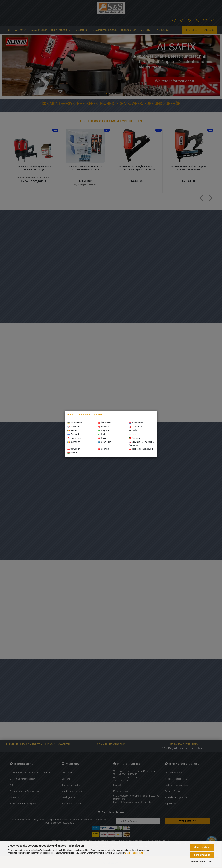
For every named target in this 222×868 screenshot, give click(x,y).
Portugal (135, 438)
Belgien (72, 430)
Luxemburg (74, 438)
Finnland (73, 434)
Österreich (104, 423)
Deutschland (75, 423)
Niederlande (136, 423)
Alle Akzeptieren (202, 847)
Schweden (104, 442)
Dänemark (135, 427)
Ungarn (72, 453)
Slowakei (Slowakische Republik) (141, 443)
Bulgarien (104, 430)
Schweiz (103, 427)
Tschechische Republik (141, 449)
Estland (134, 430)
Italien (102, 434)
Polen (102, 438)
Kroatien (134, 434)
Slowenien (74, 449)
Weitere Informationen (202, 862)
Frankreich (74, 427)
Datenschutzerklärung (135, 853)
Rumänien (74, 442)
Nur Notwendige (202, 855)
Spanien (103, 449)
